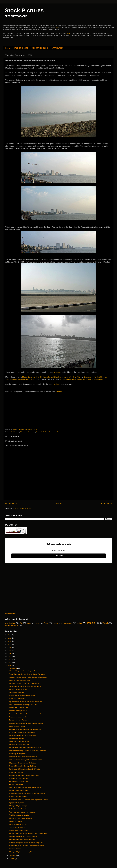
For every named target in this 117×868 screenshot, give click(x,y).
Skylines (57, 384)
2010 (10, 666)
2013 (10, 656)
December (13, 668)
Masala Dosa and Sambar (18, 797)
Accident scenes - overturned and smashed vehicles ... (28, 677)
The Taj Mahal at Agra (17, 827)
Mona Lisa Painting (16, 772)
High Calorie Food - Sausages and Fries (23, 705)
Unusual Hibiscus (15, 849)
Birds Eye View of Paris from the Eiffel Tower (25, 683)
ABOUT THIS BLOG (40, 48)
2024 (10, 635)
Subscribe (58, 556)
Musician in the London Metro (20, 778)
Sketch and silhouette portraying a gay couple (25, 686)
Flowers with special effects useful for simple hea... (27, 843)
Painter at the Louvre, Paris (19, 791)
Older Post (107, 504)
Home (8, 48)
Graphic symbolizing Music (19, 830)
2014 (10, 653)
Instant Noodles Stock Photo (19, 809)
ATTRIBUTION (58, 48)
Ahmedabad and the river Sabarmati (22, 840)
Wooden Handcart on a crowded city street (24, 775)
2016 (10, 647)
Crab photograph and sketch (19, 742)
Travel (105, 623)
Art (21, 623)
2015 (10, 650)
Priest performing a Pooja (18, 824)
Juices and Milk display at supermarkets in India (26, 723)
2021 (10, 638)
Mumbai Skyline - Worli (73, 377)
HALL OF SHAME (21, 48)
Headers (58, 372)
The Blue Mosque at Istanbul (19, 815)
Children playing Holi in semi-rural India (23, 836)
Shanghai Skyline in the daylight (20, 852)
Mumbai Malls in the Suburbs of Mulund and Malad (27, 794)
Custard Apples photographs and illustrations (25, 729)
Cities (22, 432)
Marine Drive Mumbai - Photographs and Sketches (42, 377)
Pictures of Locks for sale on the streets (23, 757)
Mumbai (59, 392)
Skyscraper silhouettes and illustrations (23, 763)
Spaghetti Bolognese (17, 803)
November (13, 856)
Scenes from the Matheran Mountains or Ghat (25, 748)
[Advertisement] (23, 412)
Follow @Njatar (11, 613)
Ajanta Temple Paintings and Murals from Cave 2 (26, 702)
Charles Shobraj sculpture (18, 711)
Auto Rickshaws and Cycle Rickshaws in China (26, 760)
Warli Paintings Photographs (19, 745)
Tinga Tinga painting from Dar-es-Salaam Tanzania (27, 674)
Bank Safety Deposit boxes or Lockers (23, 735)
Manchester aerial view (17, 699)
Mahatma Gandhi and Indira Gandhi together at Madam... (29, 800)
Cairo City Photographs (17, 754)
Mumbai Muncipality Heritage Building (22, 766)
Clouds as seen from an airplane (21, 818)
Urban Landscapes (56, 432)
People (91, 623)
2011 (10, 663)
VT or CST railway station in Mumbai (22, 732)
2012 (10, 659)
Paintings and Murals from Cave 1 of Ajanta (24, 769)
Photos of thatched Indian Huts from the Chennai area (28, 833)
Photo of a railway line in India (20, 680)
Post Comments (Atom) (23, 508)
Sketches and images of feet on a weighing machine (27, 751)
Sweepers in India (16, 821)
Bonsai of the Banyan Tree (19, 708)
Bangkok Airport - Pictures (18, 720)
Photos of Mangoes (16, 784)
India (34, 432)
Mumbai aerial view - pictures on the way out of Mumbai (81, 379)
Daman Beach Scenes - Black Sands (22, 695)
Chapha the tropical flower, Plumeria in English (26, 787)
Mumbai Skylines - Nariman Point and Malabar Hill (27, 846)
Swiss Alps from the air (17, 726)
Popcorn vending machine (18, 717)
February (13, 859)
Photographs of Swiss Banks (19, 781)
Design (38, 623)
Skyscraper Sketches (17, 692)
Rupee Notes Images (17, 738)
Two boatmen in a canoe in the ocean (22, 812)
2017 (10, 644)
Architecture (15, 432)
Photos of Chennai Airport (18, 689)
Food (46, 623)
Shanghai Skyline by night (18, 806)
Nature (80, 623)
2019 (10, 641)
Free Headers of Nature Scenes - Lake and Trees (27, 714)
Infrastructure (66, 623)
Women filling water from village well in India (25, 671)
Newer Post (11, 504)
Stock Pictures (24, 10)
